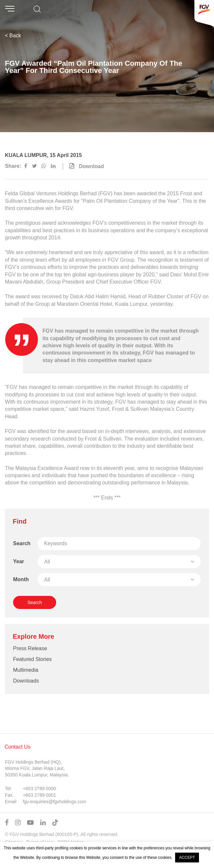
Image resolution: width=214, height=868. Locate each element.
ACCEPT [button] (187, 858)
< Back (13, 35)
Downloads (26, 681)
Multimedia (26, 670)
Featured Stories (32, 659)
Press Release (30, 648)
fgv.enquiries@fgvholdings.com (55, 802)
